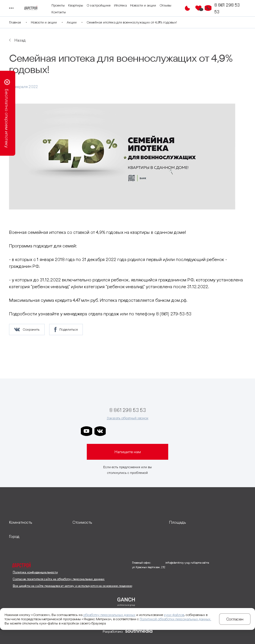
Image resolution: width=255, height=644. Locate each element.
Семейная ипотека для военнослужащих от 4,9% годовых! (132, 22)
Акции (72, 22)
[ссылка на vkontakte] (100, 431)
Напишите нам (128, 452)
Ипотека (120, 5)
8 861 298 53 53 (227, 8)
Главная (15, 22)
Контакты (59, 12)
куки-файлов (174, 615)
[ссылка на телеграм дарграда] (127, 431)
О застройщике (99, 5)
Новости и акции (143, 5)
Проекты (58, 5)
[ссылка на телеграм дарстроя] (114, 431)
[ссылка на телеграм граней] (154, 431)
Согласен (235, 619)
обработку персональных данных (109, 615)
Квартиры (76, 5)
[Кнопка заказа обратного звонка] (208, 8)
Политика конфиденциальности (35, 572)
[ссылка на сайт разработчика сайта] (139, 632)
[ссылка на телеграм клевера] (141, 431)
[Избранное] (198, 8)
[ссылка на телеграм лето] (168, 431)
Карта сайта (201, 563)
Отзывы (165, 5)
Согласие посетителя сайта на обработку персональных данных (59, 579)
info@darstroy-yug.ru (179, 563)
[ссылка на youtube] (87, 431)
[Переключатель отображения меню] (11, 8)
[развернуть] (38, 522)
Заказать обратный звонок (128, 418)
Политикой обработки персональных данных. (175, 619)
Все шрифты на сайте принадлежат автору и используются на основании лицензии (72, 586)
